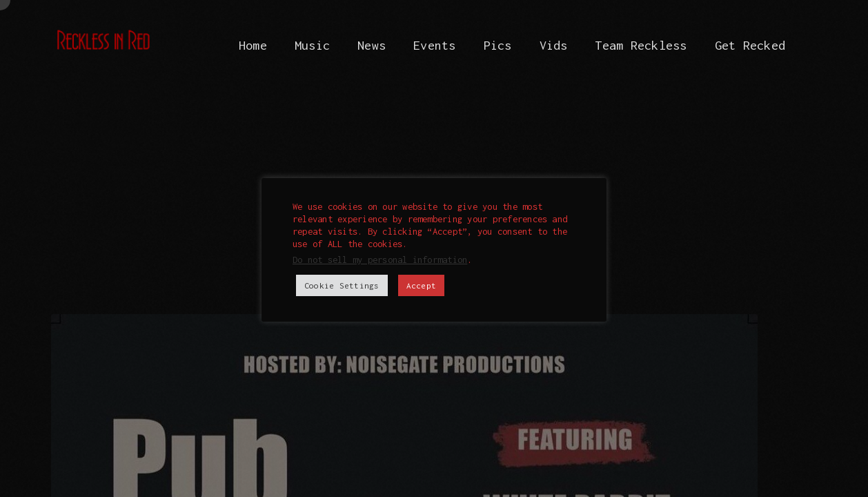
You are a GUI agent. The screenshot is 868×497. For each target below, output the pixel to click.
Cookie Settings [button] (342, 285)
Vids (554, 45)
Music (312, 45)
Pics (498, 45)
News (372, 45)
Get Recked (750, 45)
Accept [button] (421, 285)
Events (434, 45)
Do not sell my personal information (380, 260)
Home (253, 45)
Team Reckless (641, 45)
